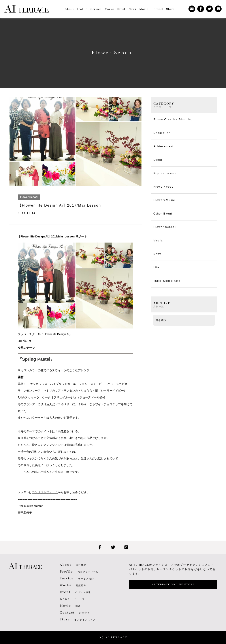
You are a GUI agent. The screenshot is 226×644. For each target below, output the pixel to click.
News (158, 254)
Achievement (163, 146)
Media (158, 241)
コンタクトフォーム (45, 492)
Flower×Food (164, 187)
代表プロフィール (79, 572)
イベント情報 (75, 592)
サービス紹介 (77, 579)
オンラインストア (78, 620)
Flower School (165, 227)
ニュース (72, 599)
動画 (70, 606)
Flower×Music (164, 200)
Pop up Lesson (165, 173)
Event (158, 160)
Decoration (162, 133)
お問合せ (75, 613)
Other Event (163, 214)
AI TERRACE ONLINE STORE (173, 585)
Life (156, 267)
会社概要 (73, 565)
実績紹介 (73, 585)
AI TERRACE (26, 9)
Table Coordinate (167, 281)
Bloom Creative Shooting (173, 119)
